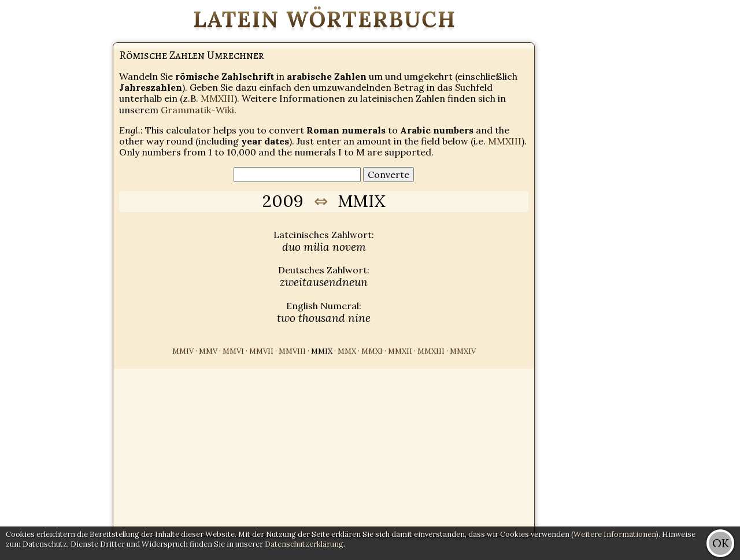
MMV (208, 351)
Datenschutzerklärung (304, 544)
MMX (347, 351)
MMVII (261, 351)
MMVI (233, 351)
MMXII (400, 351)
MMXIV (463, 351)
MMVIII (292, 351)
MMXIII (217, 98)
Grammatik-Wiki (197, 110)
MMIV (183, 351)
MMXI (372, 351)
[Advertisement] (694, 173)
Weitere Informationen (615, 534)
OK (721, 543)
